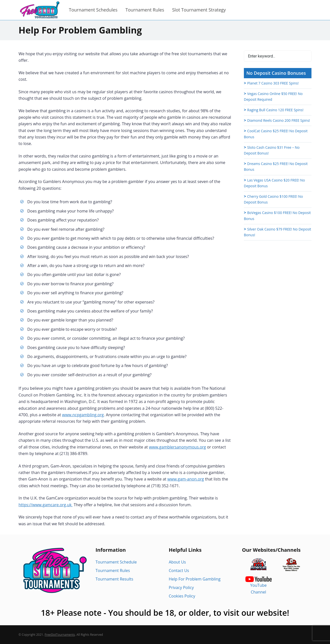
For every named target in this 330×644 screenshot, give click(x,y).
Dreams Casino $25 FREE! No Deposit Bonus (276, 166)
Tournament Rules (145, 10)
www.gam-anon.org (186, 479)
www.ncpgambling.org (83, 415)
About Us (177, 562)
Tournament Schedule (116, 562)
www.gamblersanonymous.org (178, 447)
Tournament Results (115, 579)
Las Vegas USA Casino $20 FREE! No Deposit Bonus (274, 183)
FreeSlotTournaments (60, 635)
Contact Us (179, 570)
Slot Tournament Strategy (199, 10)
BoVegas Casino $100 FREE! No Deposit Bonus (277, 215)
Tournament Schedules (93, 10)
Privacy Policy (181, 587)
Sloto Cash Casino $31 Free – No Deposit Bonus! (272, 150)
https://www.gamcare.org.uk (46, 505)
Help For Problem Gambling (195, 579)
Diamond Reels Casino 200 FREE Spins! (279, 120)
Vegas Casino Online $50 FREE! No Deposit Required (273, 96)
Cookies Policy (182, 596)
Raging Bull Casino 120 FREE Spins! (275, 110)
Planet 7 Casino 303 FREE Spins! (273, 83)
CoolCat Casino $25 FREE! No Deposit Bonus (276, 134)
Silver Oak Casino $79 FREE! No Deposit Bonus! (278, 232)
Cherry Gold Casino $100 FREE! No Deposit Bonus (273, 199)
